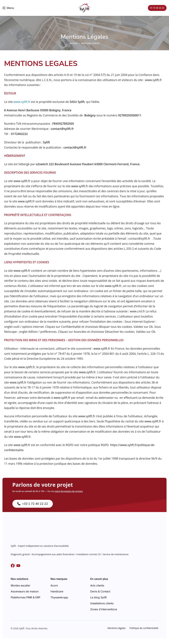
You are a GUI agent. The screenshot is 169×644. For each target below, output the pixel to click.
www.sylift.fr (153, 80)
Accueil (74, 43)
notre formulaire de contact (69, 491)
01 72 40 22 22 (157, 8)
